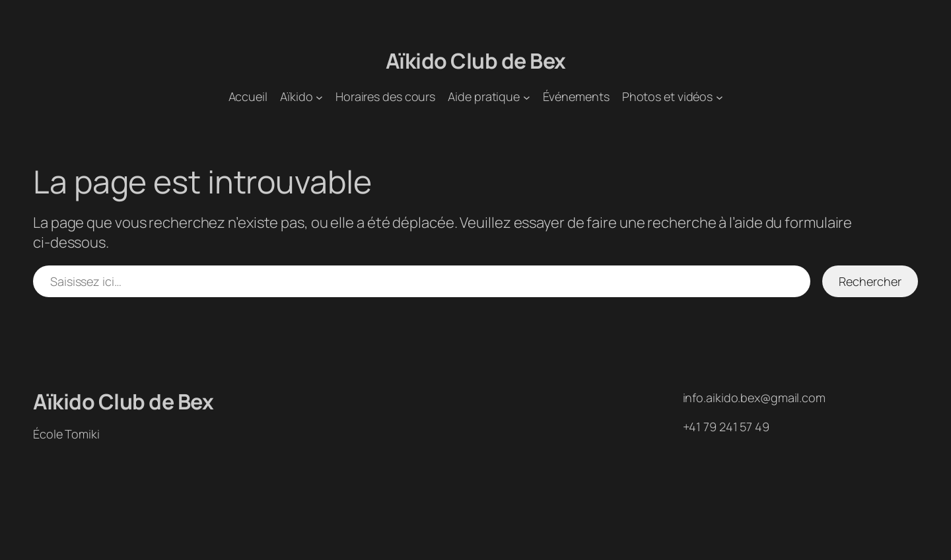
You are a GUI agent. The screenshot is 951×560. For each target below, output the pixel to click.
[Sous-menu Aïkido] (319, 97)
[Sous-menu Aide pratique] (527, 97)
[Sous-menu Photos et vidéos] (720, 97)
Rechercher (870, 281)
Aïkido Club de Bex (476, 61)
